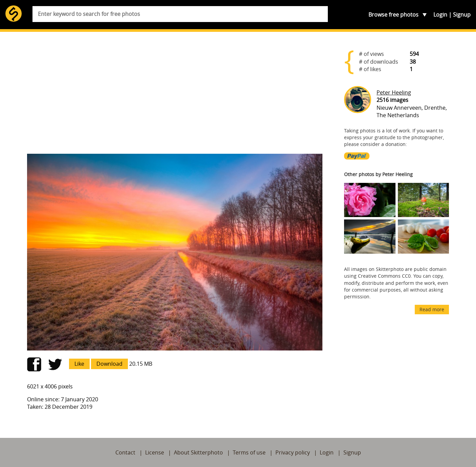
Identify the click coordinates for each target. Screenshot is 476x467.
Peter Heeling (394, 92)
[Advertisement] (175, 95)
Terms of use (249, 452)
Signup (462, 15)
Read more (432, 309)
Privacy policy (293, 452)
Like (79, 364)
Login (440, 15)
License (155, 452)
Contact (125, 452)
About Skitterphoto (198, 452)
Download (109, 364)
